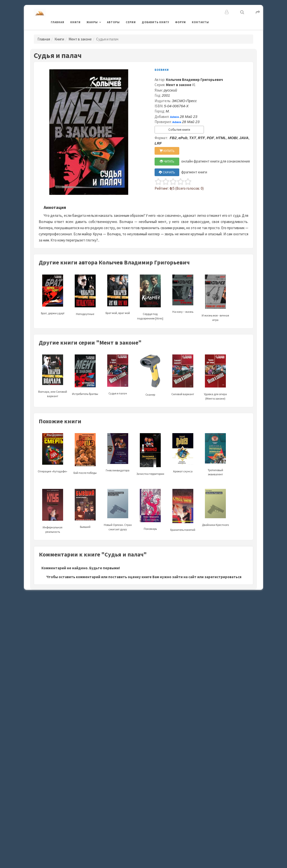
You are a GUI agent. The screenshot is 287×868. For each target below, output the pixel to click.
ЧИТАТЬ (167, 161)
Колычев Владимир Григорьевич (194, 80)
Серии (131, 22)
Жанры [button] (92, 22)
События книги (179, 130)
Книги (75, 22)
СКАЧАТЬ (167, 172)
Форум (180, 22)
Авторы (113, 22)
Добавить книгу (155, 22)
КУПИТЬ (167, 151)
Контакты (200, 22)
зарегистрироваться (223, 577)
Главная (58, 22)
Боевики (162, 70)
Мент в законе (80, 39)
